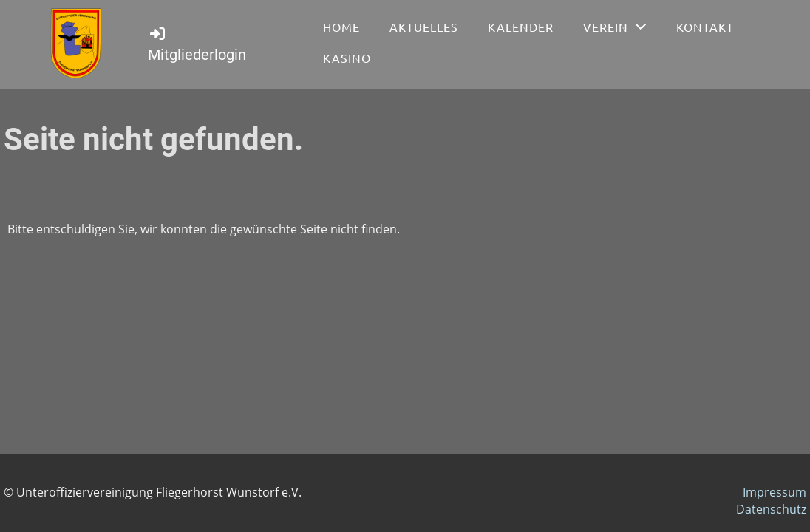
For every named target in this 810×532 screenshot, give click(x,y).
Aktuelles (424, 27)
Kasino (347, 58)
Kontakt (705, 27)
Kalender (521, 27)
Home (341, 27)
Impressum (775, 492)
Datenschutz (771, 509)
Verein (615, 27)
